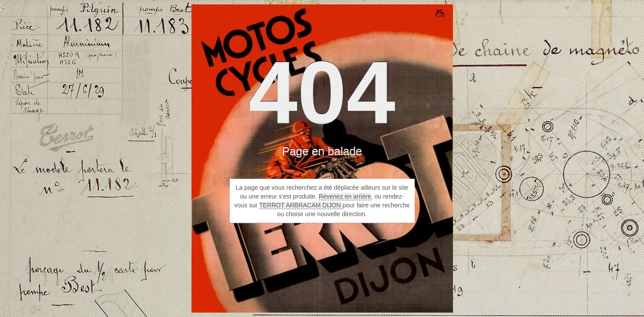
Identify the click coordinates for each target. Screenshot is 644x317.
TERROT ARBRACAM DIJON (301, 205)
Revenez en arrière (345, 196)
